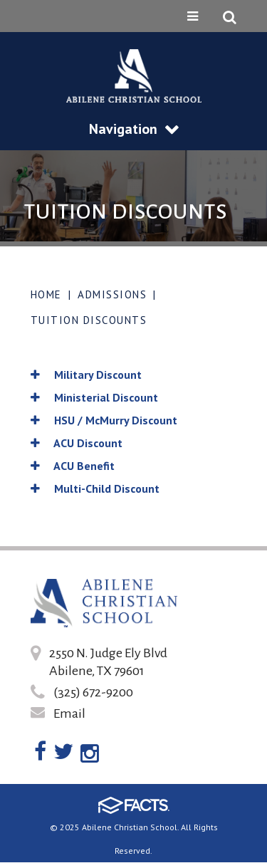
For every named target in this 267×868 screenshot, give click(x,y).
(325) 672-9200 (93, 692)
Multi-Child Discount (95, 488)
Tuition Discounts (89, 320)
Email (69, 713)
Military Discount (86, 375)
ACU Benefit (73, 466)
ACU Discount (77, 443)
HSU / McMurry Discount (104, 420)
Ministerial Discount (94, 397)
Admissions (112, 294)
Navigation (134, 129)
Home (46, 294)
